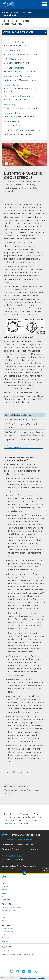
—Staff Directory (12, 59)
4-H (25, 849)
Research (5, 920)
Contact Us (6, 950)
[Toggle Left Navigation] (45, 32)
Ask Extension (7, 845)
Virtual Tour (6, 896)
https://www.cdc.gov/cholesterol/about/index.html (24, 448)
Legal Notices (32, 978)
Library (4, 917)
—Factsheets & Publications (18, 42)
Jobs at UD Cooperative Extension (22, 130)
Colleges (5, 914)
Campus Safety (7, 938)
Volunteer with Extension (17, 76)
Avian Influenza (12, 121)
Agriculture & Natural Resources (17, 14)
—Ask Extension (12, 50)
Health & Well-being (25, 845)
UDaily (4, 893)
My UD (4, 935)
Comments (23, 978)
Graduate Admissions (9, 910)
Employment (6, 900)
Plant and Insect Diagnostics (19, 96)
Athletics (5, 890)
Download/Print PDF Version (17, 772)
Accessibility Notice (8, 928)
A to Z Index (6, 941)
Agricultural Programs (11, 849)
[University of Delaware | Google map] (33, 955)
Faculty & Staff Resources (12, 859)
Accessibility (41, 978)
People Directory (7, 931)
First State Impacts (14, 68)
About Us (5, 886)
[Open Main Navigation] (44, 4)
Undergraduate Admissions (11, 907)
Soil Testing (10, 104)
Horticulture (35, 849)
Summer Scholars (13, 85)
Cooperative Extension (18, 32)
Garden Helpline (12, 113)
